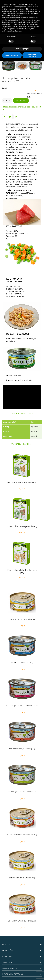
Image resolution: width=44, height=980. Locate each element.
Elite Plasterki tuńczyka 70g (22, 663)
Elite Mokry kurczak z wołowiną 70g (22, 921)
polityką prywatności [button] (9, 9)
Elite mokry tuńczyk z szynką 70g (22, 749)
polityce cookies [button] (16, 16)
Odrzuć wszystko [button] (12, 55)
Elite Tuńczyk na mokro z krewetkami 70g (22, 706)
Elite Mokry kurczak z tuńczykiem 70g (22, 835)
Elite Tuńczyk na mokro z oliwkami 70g (22, 792)
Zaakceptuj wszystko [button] (32, 55)
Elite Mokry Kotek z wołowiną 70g (22, 619)
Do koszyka (21, 100)
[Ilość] (7, 101)
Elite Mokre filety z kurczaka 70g (22, 878)
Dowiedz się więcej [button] (22, 49)
